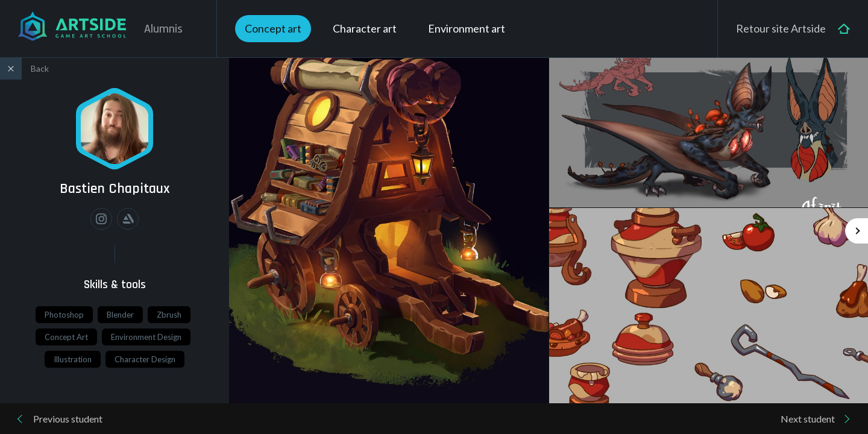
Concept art (273, 28)
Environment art (467, 28)
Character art (365, 28)
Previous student (68, 419)
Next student (808, 419)
